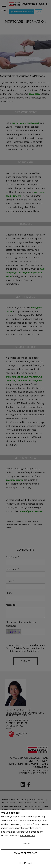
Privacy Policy (27, 836)
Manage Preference (26, 853)
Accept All (26, 844)
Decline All (26, 863)
